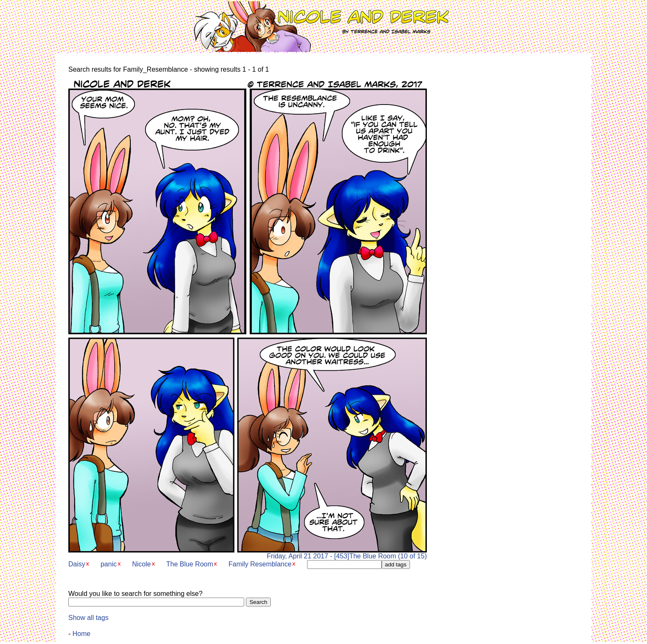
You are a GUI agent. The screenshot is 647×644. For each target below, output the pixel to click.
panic (108, 564)
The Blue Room (190, 564)
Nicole (141, 564)
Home (82, 634)
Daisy (77, 564)
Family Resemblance (260, 564)
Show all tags (88, 618)
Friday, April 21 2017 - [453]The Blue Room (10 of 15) (248, 553)
